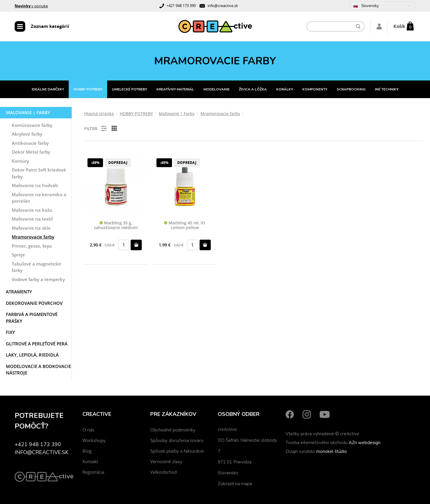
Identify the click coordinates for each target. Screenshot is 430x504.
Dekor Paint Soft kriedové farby (39, 173)
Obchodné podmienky (173, 430)
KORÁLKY (285, 89)
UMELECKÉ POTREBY (129, 89)
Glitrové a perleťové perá (37, 344)
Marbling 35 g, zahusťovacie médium (116, 225)
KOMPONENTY (315, 89)
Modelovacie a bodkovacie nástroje (38, 370)
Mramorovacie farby (33, 237)
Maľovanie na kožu (32, 210)
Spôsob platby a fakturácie (177, 451)
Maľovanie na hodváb (35, 185)
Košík (399, 26)
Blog (87, 451)
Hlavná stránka (99, 114)
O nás (88, 430)
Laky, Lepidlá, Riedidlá (32, 355)
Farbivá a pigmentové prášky (32, 318)
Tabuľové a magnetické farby (36, 267)
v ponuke (31, 6)
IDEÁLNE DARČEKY (48, 89)
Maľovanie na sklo (31, 228)
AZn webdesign (365, 443)
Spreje (18, 255)
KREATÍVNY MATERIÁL (175, 89)
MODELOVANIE (216, 89)
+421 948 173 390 (181, 6)
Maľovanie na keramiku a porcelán (39, 198)
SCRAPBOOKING (351, 89)
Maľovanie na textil (32, 219)
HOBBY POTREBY (88, 89)
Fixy (10, 332)
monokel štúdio (332, 451)
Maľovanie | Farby (28, 112)
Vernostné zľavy (166, 461)
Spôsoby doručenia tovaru (177, 440)
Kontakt (90, 461)
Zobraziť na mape (235, 484)
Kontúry (20, 161)
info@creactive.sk (223, 6)
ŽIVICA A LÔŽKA (253, 89)
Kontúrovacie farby (32, 125)
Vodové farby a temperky (38, 279)
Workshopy (94, 440)
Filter (96, 128)
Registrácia (93, 472)
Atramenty (19, 292)
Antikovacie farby (30, 143)
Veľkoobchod (163, 472)
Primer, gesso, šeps (32, 246)
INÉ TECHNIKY (387, 89)
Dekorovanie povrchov (34, 303)
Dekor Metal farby (31, 152)
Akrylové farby (27, 134)
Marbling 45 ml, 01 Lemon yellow (185, 225)
